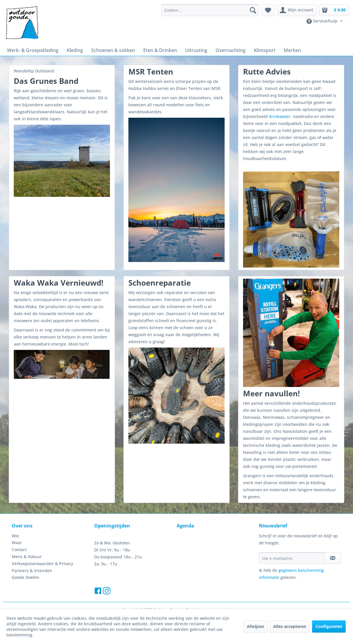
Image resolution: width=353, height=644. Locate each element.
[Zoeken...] (210, 10)
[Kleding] (75, 50)
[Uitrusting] (196, 50)
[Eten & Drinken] (160, 50)
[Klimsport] (265, 50)
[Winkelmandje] (334, 10)
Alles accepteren (290, 626)
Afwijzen (255, 626)
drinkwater (280, 116)
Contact (19, 550)
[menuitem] (210, 10)
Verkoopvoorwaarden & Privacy (42, 564)
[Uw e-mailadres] (292, 558)
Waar (17, 543)
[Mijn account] (297, 10)
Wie (15, 536)
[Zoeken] (253, 10)
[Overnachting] (231, 50)
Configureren (329, 626)
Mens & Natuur (27, 557)
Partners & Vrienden (32, 571)
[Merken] (292, 50)
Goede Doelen (25, 577)
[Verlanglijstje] (268, 10)
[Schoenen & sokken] (113, 50)
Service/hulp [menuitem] (323, 21)
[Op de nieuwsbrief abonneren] (333, 558)
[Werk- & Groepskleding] (33, 50)
